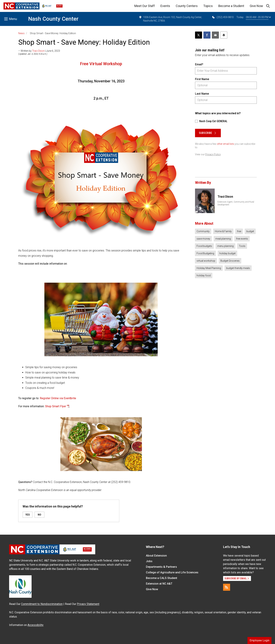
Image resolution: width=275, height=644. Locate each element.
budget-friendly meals (238, 268)
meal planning (223, 239)
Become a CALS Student (162, 578)
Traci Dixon (38, 51)
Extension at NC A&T (159, 584)
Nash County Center (53, 19)
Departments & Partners (161, 567)
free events (242, 239)
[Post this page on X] (199, 35)
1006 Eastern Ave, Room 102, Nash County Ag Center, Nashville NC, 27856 (170, 19)
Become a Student (231, 6)
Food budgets (204, 246)
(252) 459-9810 (223, 17)
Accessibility (36, 625)
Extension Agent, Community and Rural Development (236, 203)
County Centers (187, 6)
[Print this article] (224, 35)
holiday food (204, 275)
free (239, 231)
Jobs (149, 561)
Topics (208, 6)
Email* (199, 64)
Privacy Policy (213, 154)
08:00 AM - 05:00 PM (258, 17)
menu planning (225, 246)
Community (203, 231)
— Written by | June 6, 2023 (39, 51)
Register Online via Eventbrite (58, 398)
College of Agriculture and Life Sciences (172, 572)
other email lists (225, 144)
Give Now (256, 6)
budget (250, 231)
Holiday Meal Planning (209, 268)
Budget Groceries (230, 261)
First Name (202, 79)
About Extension (156, 556)
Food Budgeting (205, 253)
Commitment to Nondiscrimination (42, 604)
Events (165, 6)
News (21, 33)
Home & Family (223, 231)
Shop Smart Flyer (56, 406)
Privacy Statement (88, 604)
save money (203, 239)
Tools (242, 246)
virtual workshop (206, 261)
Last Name (202, 94)
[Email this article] (215, 35)
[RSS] (227, 587)
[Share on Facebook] (207, 35)
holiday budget (227, 253)
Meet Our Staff (145, 6)
